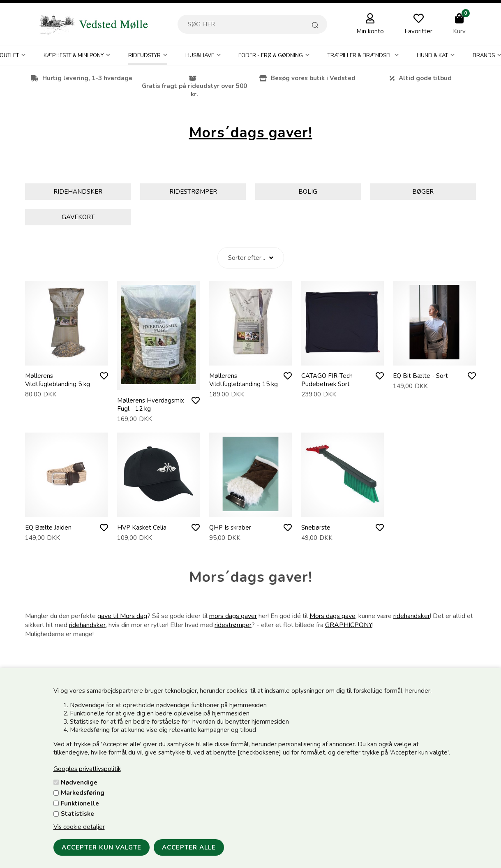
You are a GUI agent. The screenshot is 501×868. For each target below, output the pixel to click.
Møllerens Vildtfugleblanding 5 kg (58, 380)
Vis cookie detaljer (79, 827)
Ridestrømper (193, 192)
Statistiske (77, 814)
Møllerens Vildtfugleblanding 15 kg (244, 380)
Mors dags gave (332, 616)
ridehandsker (412, 616)
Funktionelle (80, 803)
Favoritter (418, 31)
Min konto (370, 31)
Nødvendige (79, 782)
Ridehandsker (78, 192)
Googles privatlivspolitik (87, 769)
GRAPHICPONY (349, 625)
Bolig (308, 192)
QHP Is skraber (230, 528)
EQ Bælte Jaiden (48, 528)
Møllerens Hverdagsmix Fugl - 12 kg (151, 405)
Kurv (459, 31)
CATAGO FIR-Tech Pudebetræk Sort (327, 380)
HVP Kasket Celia (142, 528)
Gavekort (78, 217)
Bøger (423, 192)
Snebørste (316, 528)
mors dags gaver (233, 616)
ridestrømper (233, 625)
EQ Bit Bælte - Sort (420, 376)
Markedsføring (83, 793)
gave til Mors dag (122, 616)
